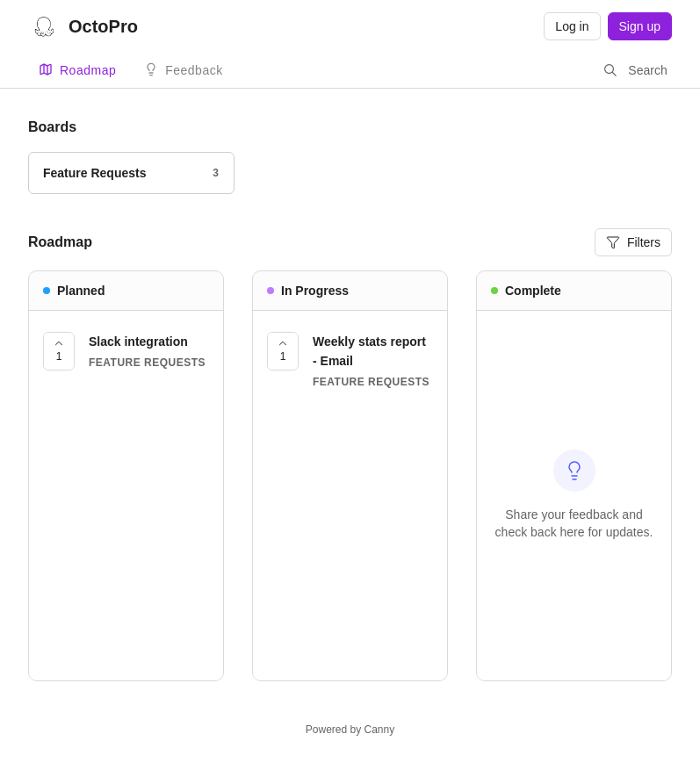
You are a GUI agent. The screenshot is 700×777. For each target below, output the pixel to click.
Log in (572, 26)
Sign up (640, 26)
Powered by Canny (350, 730)
